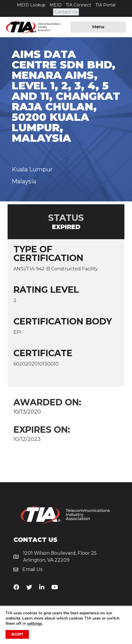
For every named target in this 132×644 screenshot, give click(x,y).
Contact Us (66, 12)
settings (35, 624)
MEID (56, 5)
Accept (17, 634)
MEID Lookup (31, 5)
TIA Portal (105, 5)
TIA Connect (78, 5)
